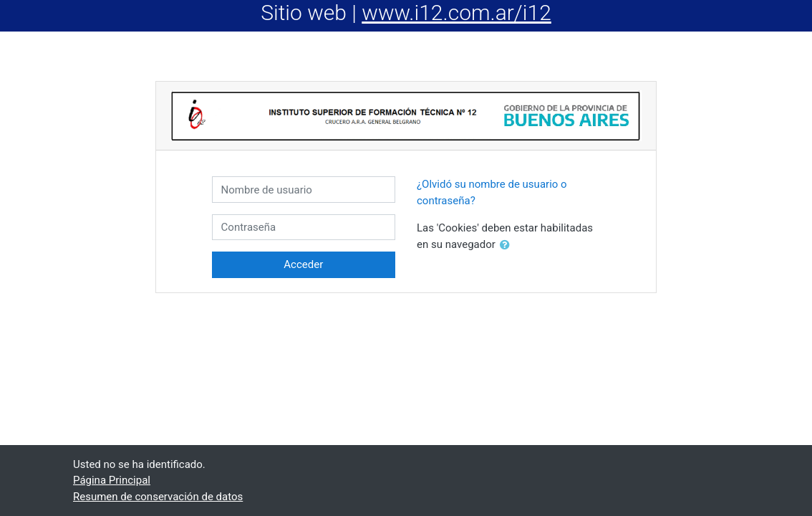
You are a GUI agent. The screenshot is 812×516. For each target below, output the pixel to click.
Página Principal (112, 480)
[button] (508, 245)
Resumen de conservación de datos (158, 497)
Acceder (303, 264)
